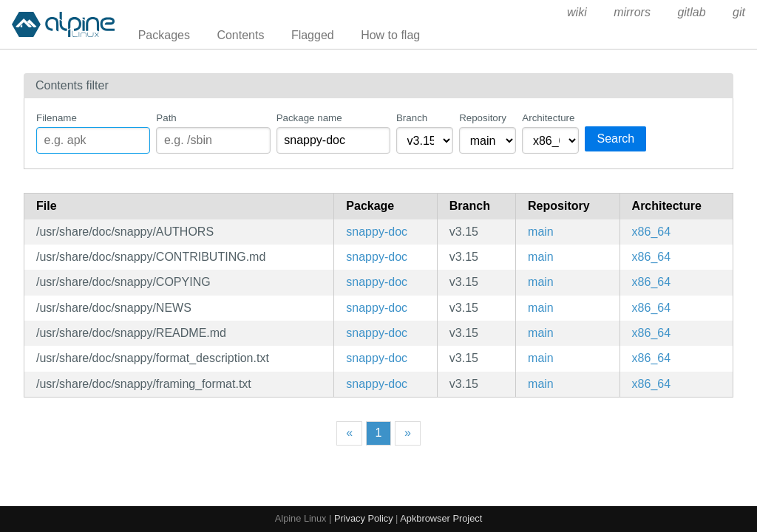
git (739, 12)
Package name (309, 118)
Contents (240, 35)
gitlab (691, 12)
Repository (483, 118)
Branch (412, 118)
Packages (164, 35)
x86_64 (652, 232)
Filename (57, 118)
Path (166, 118)
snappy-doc (377, 232)
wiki (577, 12)
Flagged (313, 35)
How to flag (390, 35)
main (541, 232)
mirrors (632, 12)
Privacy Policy (364, 518)
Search (615, 139)
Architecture (548, 118)
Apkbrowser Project (441, 518)
